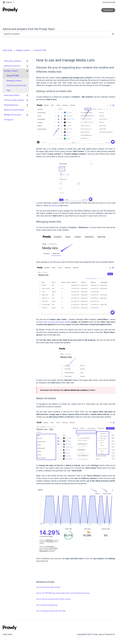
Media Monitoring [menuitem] (11, 105)
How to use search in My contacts (48, 587)
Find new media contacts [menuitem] (14, 100)
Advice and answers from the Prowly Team (29, 29)
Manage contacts (23, 50)
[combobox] (57, 34)
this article (53, 206)
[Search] (113, 34)
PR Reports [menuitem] (9, 120)
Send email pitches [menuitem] (12, 95)
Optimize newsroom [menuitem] (12, 66)
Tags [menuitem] (8, 90)
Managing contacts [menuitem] (14, 81)
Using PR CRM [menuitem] (13, 76)
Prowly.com (108, 10)
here (105, 216)
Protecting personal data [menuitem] (16, 85)
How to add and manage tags (47, 605)
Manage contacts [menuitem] (11, 71)
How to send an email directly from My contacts (53, 599)
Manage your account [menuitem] (12, 115)
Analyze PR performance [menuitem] (14, 110)
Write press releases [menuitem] (12, 61)
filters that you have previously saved (54, 322)
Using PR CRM (40, 50)
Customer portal (109, 2)
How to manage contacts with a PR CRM (51, 611)
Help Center (8, 50)
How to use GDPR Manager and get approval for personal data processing (63, 593)
